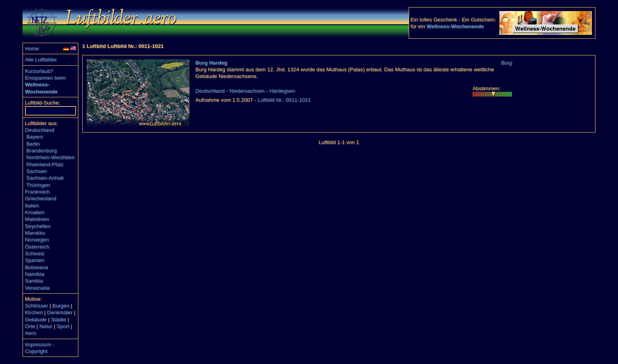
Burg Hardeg (211, 63)
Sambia (34, 281)
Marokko (35, 233)
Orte (30, 326)
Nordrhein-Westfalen (50, 157)
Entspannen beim (45, 78)
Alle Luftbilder (41, 60)
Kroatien (35, 212)
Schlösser (37, 306)
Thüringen (38, 185)
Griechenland (41, 198)
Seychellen (38, 226)
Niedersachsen (247, 91)
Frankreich (37, 192)
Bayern (34, 137)
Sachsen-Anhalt (45, 178)
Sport (63, 326)
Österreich (37, 247)
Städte (58, 319)
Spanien (35, 260)
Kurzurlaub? (39, 71)
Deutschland (40, 130)
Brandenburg (41, 151)
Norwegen (37, 240)
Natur (46, 326)
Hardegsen (282, 91)
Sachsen (36, 171)
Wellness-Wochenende (455, 26)
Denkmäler (60, 312)
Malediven (37, 219)
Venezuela (37, 288)
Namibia (35, 274)
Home (32, 48)
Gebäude (36, 319)
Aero (30, 333)
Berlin (33, 144)
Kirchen (34, 312)
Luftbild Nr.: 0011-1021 (284, 100)
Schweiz (35, 253)
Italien (32, 206)
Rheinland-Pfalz (45, 164)
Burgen (61, 306)
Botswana (37, 267)
